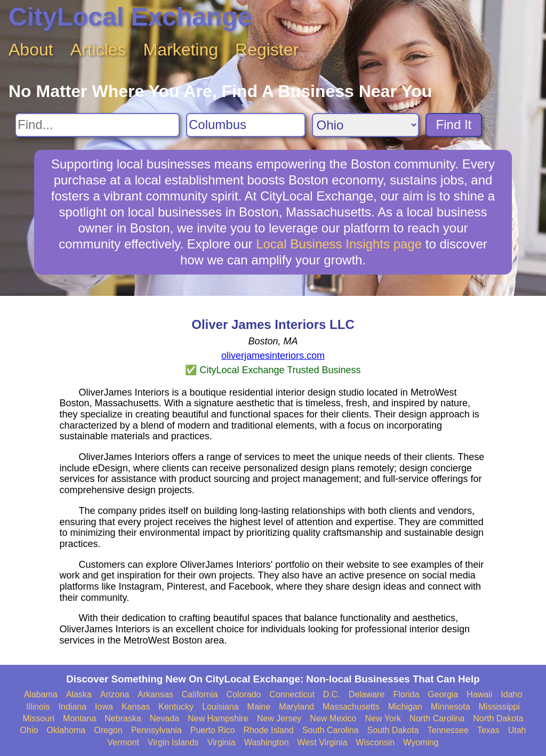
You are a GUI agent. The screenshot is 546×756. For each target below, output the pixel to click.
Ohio (29, 730)
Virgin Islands (173, 742)
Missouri (38, 718)
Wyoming (421, 742)
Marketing (181, 50)
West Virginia (323, 742)
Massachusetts (351, 707)
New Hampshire (218, 718)
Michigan (405, 707)
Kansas (136, 707)
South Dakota (393, 730)
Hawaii (479, 694)
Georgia (443, 694)
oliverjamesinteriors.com (273, 356)
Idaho (511, 694)
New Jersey (279, 718)
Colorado (243, 694)
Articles (98, 50)
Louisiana (220, 707)
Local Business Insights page (339, 244)
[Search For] (97, 125)
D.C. (332, 694)
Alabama (41, 694)
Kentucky (176, 707)
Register (267, 50)
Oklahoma (66, 730)
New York (383, 718)
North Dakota (498, 718)
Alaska (79, 694)
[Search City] (246, 125)
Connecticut (292, 694)
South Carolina (331, 730)
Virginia (222, 742)
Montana (79, 718)
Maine (259, 707)
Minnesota (451, 707)
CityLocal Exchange (130, 17)
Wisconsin (375, 742)
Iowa (104, 707)
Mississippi (499, 707)
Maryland (296, 707)
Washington (267, 742)
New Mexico (333, 718)
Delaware (367, 694)
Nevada (164, 718)
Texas (488, 730)
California (200, 694)
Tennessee (448, 730)
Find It (454, 124)
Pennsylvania (156, 730)
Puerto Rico (213, 730)
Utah (517, 730)
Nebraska (123, 718)
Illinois (38, 707)
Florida (406, 694)
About (31, 50)
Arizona (115, 694)
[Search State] (366, 125)
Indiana (73, 707)
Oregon (108, 730)
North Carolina (437, 718)
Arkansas (155, 694)
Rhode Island (268, 730)
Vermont (123, 742)
